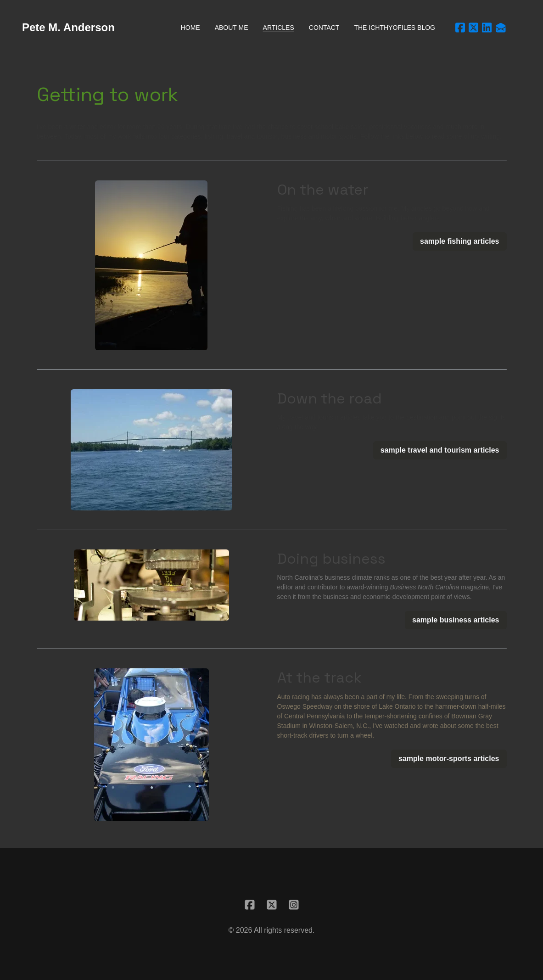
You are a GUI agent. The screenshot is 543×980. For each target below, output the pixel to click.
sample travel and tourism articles (440, 450)
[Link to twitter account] (473, 28)
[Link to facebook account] (460, 28)
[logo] (68, 28)
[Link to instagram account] (294, 905)
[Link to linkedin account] (487, 28)
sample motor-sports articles (449, 759)
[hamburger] (126, 28)
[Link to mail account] (501, 28)
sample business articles (456, 620)
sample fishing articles (460, 241)
